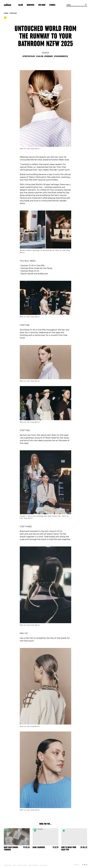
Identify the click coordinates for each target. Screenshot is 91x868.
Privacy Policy (44, 865)
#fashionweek (61, 56)
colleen (8, 5)
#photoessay (29, 56)
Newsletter (77, 865)
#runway (49, 56)
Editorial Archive (22, 865)
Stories (52, 5)
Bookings (31, 5)
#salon (40, 56)
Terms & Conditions (33, 865)
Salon (21, 5)
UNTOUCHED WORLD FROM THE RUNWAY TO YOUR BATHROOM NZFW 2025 (45, 36)
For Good (42, 5)
